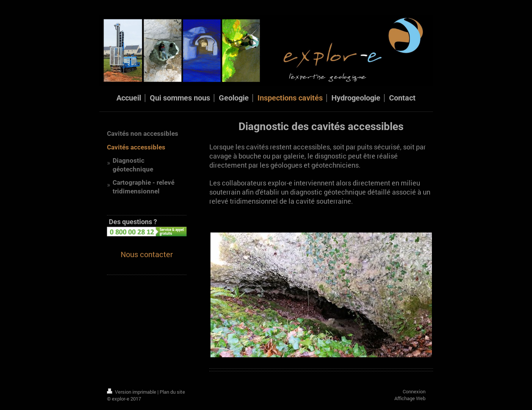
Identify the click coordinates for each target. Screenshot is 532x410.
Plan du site (172, 392)
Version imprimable (132, 392)
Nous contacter (147, 254)
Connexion (414, 391)
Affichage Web (410, 398)
